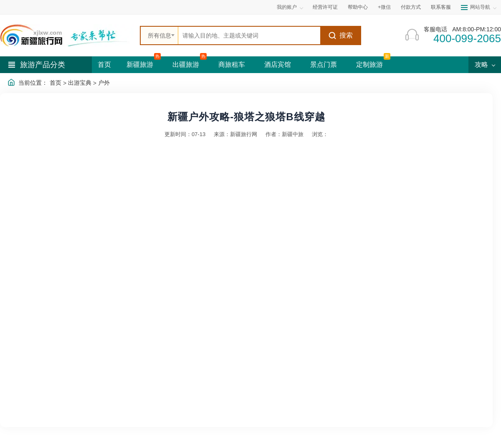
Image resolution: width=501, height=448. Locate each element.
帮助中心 (358, 7)
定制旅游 (369, 65)
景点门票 (324, 65)
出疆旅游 (186, 65)
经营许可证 (325, 7)
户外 (104, 83)
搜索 (340, 35)
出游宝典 (80, 83)
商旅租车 (232, 65)
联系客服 (441, 7)
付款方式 (411, 7)
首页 (104, 65)
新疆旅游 (140, 65)
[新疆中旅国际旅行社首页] (67, 35)
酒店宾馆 (278, 65)
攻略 (485, 65)
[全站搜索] (249, 35)
